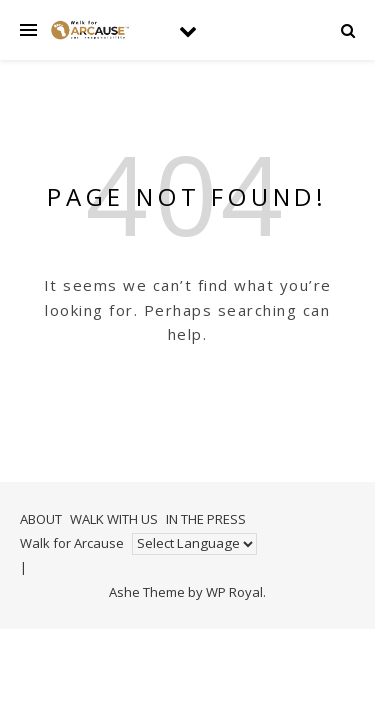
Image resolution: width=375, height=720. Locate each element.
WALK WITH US (114, 519)
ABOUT (41, 519)
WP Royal (234, 592)
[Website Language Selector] (194, 544)
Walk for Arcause (72, 543)
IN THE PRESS (206, 519)
